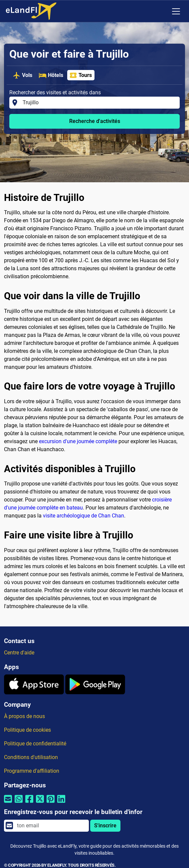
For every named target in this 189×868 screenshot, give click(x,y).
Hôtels (51, 75)
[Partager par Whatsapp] (19, 803)
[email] (51, 826)
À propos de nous (24, 716)
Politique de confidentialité (35, 744)
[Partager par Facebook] (29, 803)
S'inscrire (105, 826)
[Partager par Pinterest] (51, 803)
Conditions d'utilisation (31, 757)
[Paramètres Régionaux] (162, 11)
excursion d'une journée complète (78, 441)
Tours (81, 75)
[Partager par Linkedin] (61, 803)
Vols (22, 75)
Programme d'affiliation (32, 771)
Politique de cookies (27, 730)
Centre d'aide (19, 653)
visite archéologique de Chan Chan (84, 516)
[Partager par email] (8, 803)
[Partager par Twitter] (40, 803)
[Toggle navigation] (176, 11)
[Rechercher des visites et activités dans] (99, 103)
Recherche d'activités (95, 121)
